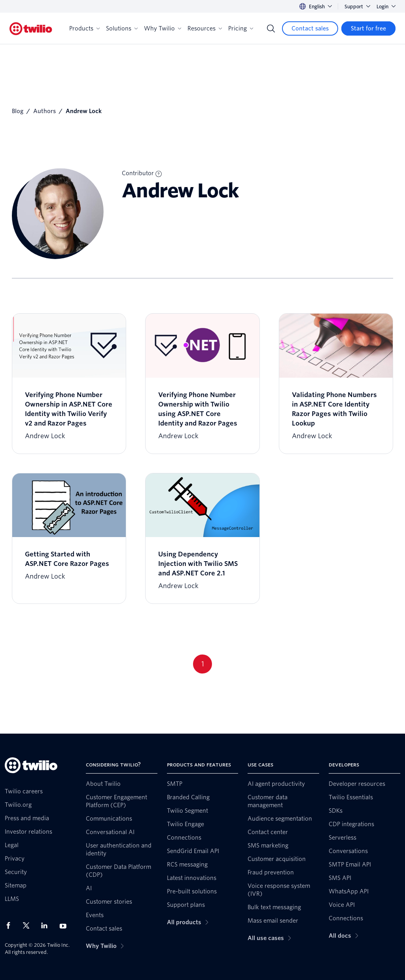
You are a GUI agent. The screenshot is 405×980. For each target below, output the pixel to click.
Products (84, 28)
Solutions (122, 28)
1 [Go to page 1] (203, 664)
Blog (18, 111)
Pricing (241, 28)
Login (386, 7)
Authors (44, 111)
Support (357, 7)
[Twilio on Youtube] (65, 926)
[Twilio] (31, 29)
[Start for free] (368, 28)
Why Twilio (163, 28)
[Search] (271, 28)
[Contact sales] (310, 28)
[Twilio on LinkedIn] (47, 925)
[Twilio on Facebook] (11, 925)
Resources (205, 28)
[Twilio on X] (29, 925)
